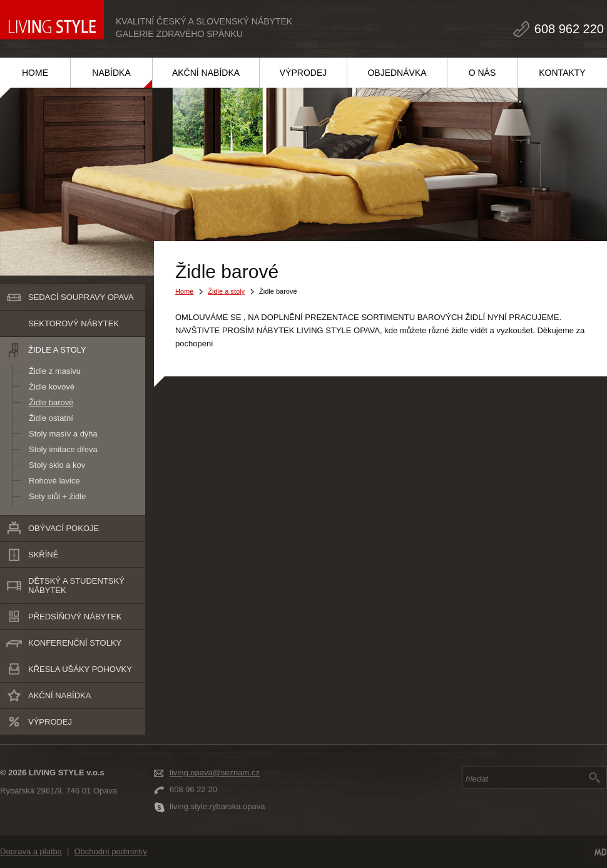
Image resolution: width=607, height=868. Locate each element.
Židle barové (51, 402)
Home (184, 291)
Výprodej (50, 722)
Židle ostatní (51, 418)
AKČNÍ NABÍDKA (206, 73)
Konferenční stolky (75, 643)
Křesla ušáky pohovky (80, 669)
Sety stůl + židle (57, 496)
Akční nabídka (59, 695)
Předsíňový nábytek (75, 617)
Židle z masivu (55, 371)
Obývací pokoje (64, 528)
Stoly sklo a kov (57, 465)
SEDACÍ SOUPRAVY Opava (81, 297)
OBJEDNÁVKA (397, 73)
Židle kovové (52, 387)
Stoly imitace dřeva (63, 449)
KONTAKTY (562, 73)
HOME (35, 73)
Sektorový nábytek (74, 323)
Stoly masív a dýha (63, 434)
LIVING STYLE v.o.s (52, 20)
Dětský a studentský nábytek (76, 586)
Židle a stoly (57, 350)
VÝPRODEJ (303, 73)
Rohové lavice (54, 481)
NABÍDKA (111, 73)
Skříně (43, 555)
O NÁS (482, 73)
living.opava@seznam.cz (215, 772)
